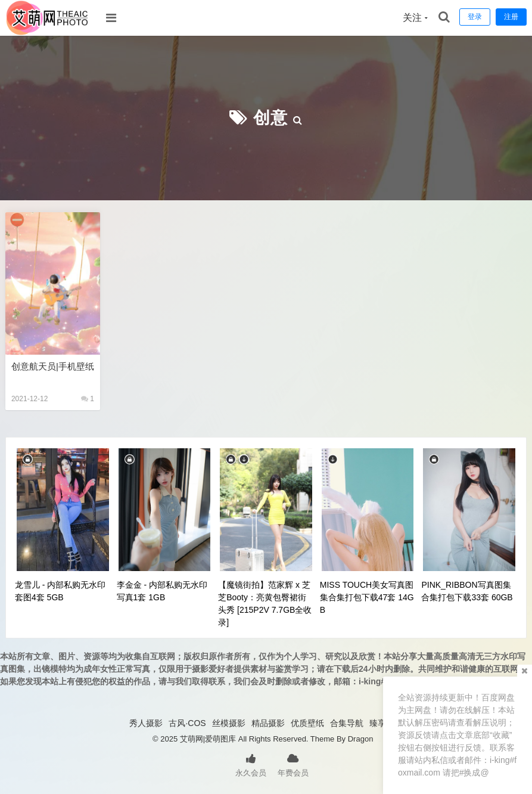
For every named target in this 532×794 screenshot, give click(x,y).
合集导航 (347, 723)
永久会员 (251, 764)
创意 (270, 118)
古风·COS (187, 723)
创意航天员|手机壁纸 (53, 366)
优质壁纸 (307, 723)
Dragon (361, 739)
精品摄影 (268, 723)
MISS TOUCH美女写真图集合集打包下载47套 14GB (367, 597)
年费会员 (293, 764)
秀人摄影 (146, 723)
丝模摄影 (229, 723)
